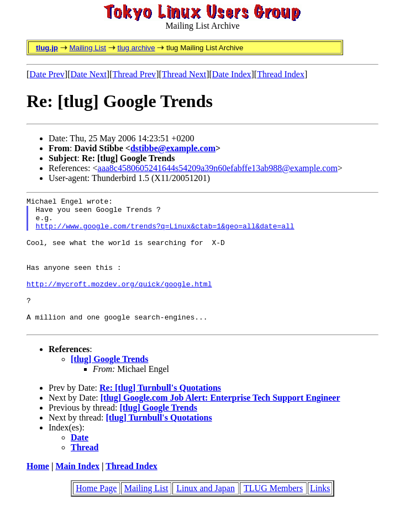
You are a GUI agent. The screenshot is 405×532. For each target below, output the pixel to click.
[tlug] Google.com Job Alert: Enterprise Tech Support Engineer (220, 424)
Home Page (96, 515)
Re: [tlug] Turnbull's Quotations (160, 414)
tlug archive (136, 48)
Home (38, 493)
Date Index (232, 74)
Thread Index (281, 74)
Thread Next (184, 74)
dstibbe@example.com (173, 148)
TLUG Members (273, 515)
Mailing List (88, 48)
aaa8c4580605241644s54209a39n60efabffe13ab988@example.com (218, 168)
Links (320, 515)
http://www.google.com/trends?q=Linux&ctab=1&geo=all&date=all (165, 232)
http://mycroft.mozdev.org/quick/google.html (119, 302)
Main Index (77, 493)
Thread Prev (134, 74)
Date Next (89, 74)
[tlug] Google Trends (109, 385)
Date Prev (47, 74)
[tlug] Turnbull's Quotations (159, 444)
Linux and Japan (206, 515)
